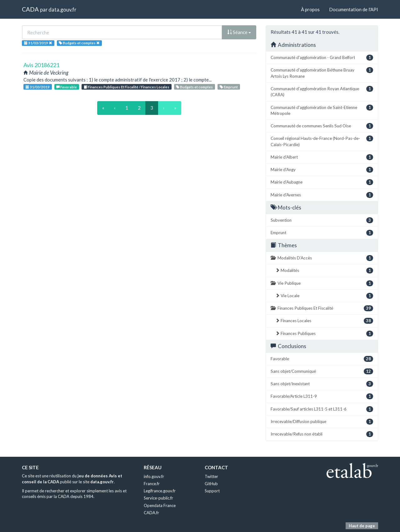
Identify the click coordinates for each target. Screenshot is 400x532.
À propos (310, 9)
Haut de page (362, 526)
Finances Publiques (324, 334)
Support (212, 491)
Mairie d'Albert (322, 157)
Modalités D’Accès (322, 258)
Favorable (67, 87)
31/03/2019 (38, 87)
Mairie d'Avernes (322, 195)
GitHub (211, 484)
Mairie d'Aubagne (322, 182)
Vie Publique (322, 283)
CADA (30, 9)
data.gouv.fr (62, 10)
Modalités (324, 271)
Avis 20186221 (41, 65)
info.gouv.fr (154, 476)
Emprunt (229, 87)
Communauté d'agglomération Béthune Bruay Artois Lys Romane (322, 73)
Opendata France (160, 505)
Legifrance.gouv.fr (160, 491)
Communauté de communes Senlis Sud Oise (322, 126)
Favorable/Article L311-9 (322, 396)
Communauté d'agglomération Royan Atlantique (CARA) (322, 91)
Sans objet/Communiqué (322, 371)
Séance (239, 32)
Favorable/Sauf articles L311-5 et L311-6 (322, 409)
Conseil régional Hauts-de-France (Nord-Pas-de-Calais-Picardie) (322, 141)
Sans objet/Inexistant (322, 384)
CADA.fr (151, 513)
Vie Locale (324, 296)
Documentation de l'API (354, 9)
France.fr (152, 484)
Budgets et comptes (194, 87)
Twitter (211, 476)
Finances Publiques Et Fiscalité (322, 308)
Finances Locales (324, 321)
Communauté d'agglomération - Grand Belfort (322, 58)
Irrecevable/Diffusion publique (322, 422)
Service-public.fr (158, 498)
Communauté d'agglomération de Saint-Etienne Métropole (322, 110)
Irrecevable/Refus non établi (322, 434)
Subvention (322, 220)
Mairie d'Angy (322, 170)
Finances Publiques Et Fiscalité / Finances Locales (127, 87)
